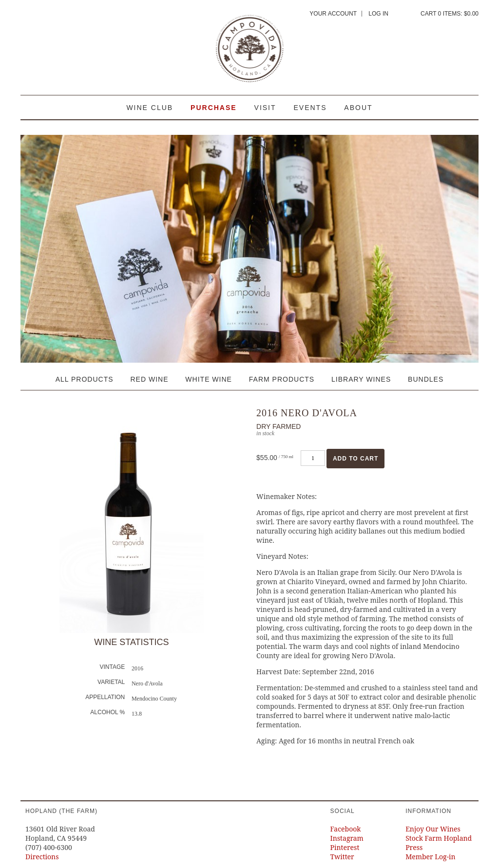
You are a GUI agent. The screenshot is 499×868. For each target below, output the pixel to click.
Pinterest (345, 847)
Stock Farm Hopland (439, 838)
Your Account (333, 14)
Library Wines (361, 379)
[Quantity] (313, 458)
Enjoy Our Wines (433, 829)
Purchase (214, 108)
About (358, 108)
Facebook (346, 829)
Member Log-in (430, 857)
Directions (42, 857)
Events (310, 108)
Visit (265, 108)
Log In (378, 14)
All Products (85, 379)
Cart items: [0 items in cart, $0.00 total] (450, 14)
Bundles (426, 379)
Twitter (342, 857)
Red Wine (149, 379)
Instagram (347, 838)
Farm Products (282, 379)
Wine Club (150, 108)
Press (414, 847)
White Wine (209, 379)
